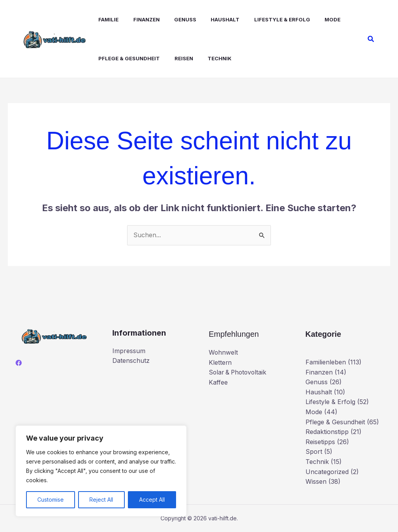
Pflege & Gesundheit (124, 58)
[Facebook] (19, 363)
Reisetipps (320, 442)
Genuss (176, 19)
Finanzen (139, 19)
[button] (371, 39)
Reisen (176, 58)
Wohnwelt (223, 352)
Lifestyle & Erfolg (269, 19)
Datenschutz (131, 360)
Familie (103, 19)
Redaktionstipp (327, 432)
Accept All (152, 500)
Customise (51, 500)
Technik (210, 58)
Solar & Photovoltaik (239, 372)
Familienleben (326, 362)
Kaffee (218, 382)
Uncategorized (327, 472)
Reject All (101, 500)
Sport (314, 451)
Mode (317, 19)
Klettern (220, 362)
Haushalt (214, 19)
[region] (101, 471)
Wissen (316, 481)
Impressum (129, 351)
